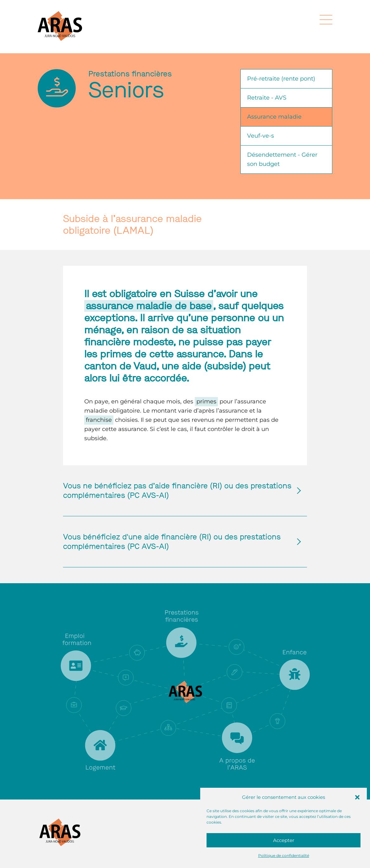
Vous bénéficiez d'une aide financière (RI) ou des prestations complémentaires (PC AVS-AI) (179, 542)
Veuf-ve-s (261, 136)
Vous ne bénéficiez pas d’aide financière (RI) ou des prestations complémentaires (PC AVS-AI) (179, 491)
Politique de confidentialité (284, 855)
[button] (357, 797)
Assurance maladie (274, 117)
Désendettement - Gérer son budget (282, 159)
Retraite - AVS (267, 98)
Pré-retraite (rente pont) (281, 79)
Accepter (284, 840)
